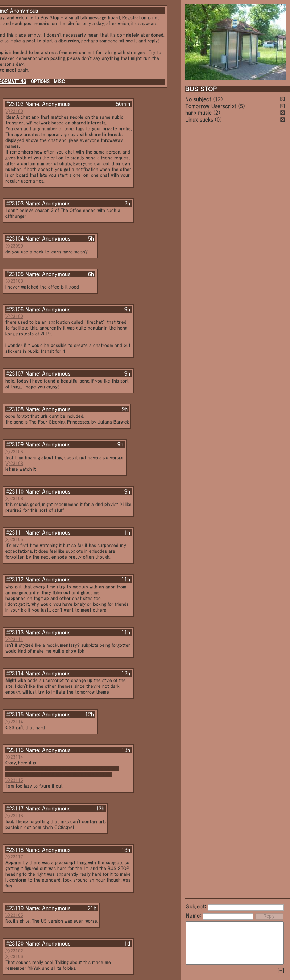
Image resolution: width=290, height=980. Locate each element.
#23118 (15, 850)
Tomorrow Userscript (211, 106)
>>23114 (14, 722)
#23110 (15, 491)
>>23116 (14, 816)
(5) (241, 106)
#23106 (15, 309)
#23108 (15, 409)
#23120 (15, 943)
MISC (59, 81)
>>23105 (14, 540)
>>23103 (14, 281)
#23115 (15, 714)
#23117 (15, 808)
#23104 (15, 238)
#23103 (15, 203)
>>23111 (14, 639)
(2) (217, 113)
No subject (199, 99)
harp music (198, 113)
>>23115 (14, 780)
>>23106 (14, 452)
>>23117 (14, 857)
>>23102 (14, 951)
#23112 (15, 579)
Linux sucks (199, 119)
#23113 (15, 632)
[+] (281, 971)
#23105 (15, 274)
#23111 (15, 532)
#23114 (15, 673)
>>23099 (14, 246)
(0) (218, 119)
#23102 (15, 104)
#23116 (15, 750)
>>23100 (14, 111)
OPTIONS (40, 81)
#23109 (15, 444)
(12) (218, 99)
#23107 (15, 373)
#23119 (15, 908)
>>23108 (14, 463)
